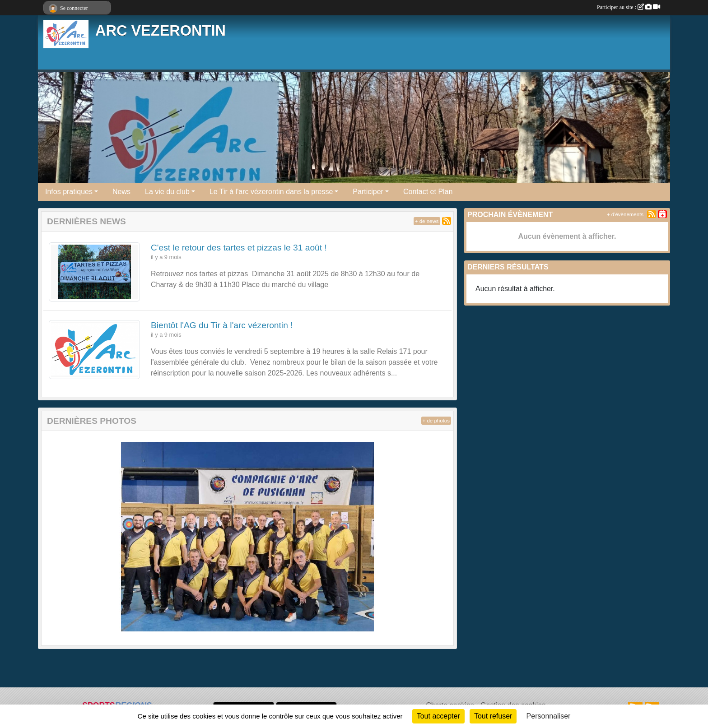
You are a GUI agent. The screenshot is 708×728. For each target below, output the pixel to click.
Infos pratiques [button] (69, 192)
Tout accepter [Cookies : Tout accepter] (438, 716)
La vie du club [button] (167, 192)
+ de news (427, 221)
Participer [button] (368, 192)
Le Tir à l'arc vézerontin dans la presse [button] (271, 192)
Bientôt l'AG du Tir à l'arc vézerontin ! (222, 325)
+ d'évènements (625, 214)
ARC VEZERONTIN (161, 31)
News (121, 192)
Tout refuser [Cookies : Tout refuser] (493, 716)
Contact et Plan (428, 192)
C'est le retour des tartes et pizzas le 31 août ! (239, 248)
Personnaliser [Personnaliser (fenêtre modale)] (549, 716)
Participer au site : (629, 7)
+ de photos (436, 421)
